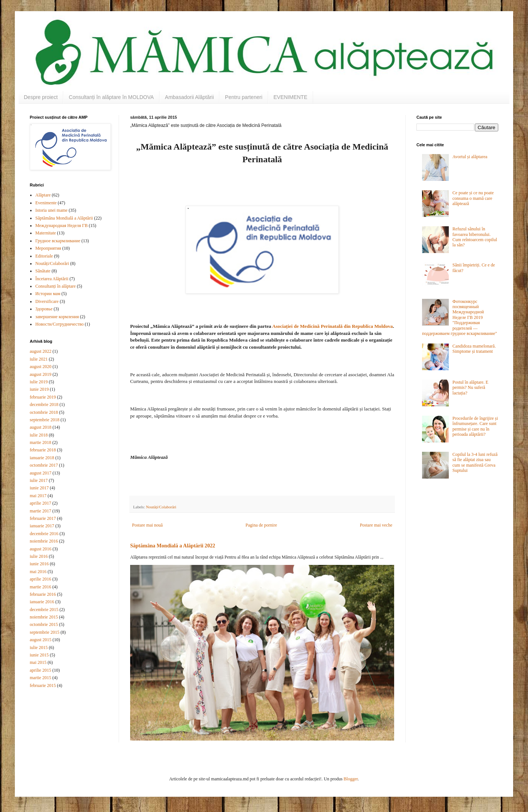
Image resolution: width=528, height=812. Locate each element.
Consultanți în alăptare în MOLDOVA (111, 97)
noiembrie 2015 (44, 617)
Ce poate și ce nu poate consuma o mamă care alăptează (473, 198)
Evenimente (46, 203)
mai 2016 (38, 572)
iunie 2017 (39, 488)
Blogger (351, 779)
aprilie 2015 (41, 670)
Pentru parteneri (244, 97)
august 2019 (41, 374)
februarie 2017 (43, 518)
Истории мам (48, 294)
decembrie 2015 (44, 610)
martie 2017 (41, 511)
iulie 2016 (39, 556)
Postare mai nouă (147, 525)
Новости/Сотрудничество (59, 324)
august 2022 (41, 351)
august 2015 (41, 640)
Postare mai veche (376, 525)
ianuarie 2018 (42, 458)
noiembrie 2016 (44, 541)
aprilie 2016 (41, 579)
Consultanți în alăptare (56, 286)
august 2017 (41, 473)
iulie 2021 (39, 359)
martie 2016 (41, 587)
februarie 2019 (43, 397)
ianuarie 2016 (42, 602)
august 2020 (41, 367)
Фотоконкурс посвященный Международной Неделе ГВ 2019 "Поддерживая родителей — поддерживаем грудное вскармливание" (460, 317)
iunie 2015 (39, 655)
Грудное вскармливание (58, 241)
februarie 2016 (43, 594)
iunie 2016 (39, 564)
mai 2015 (38, 662)
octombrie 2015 (44, 624)
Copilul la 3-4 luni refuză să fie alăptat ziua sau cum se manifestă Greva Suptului (475, 462)
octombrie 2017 (44, 465)
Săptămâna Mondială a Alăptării (64, 218)
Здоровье (44, 309)
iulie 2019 (39, 382)
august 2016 (41, 549)
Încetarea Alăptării (52, 279)
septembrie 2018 (45, 420)
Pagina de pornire (261, 525)
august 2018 (41, 427)
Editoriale (44, 256)
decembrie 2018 (44, 405)
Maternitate (46, 233)
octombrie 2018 (44, 412)
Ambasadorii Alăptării (190, 97)
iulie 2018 (39, 435)
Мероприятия (48, 248)
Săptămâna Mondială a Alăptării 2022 (173, 546)
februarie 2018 (43, 450)
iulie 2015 (39, 648)
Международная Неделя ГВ (62, 226)
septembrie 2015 (45, 632)
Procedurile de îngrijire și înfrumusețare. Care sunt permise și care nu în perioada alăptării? (475, 426)
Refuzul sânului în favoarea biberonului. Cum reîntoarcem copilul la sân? (475, 237)
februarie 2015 (43, 685)
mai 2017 (38, 496)
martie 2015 (41, 678)
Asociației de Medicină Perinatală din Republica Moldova (332, 326)
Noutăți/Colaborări (161, 507)
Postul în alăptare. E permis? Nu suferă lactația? (471, 388)
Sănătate (43, 271)
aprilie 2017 (41, 503)
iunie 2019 (39, 389)
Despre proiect (41, 97)
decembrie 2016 (44, 534)
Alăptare (43, 195)
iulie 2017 (39, 480)
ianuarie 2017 (42, 526)
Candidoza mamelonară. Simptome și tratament (474, 349)
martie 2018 (41, 442)
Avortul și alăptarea (470, 157)
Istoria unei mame (51, 210)
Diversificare (47, 301)
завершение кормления (57, 317)
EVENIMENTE (291, 97)
